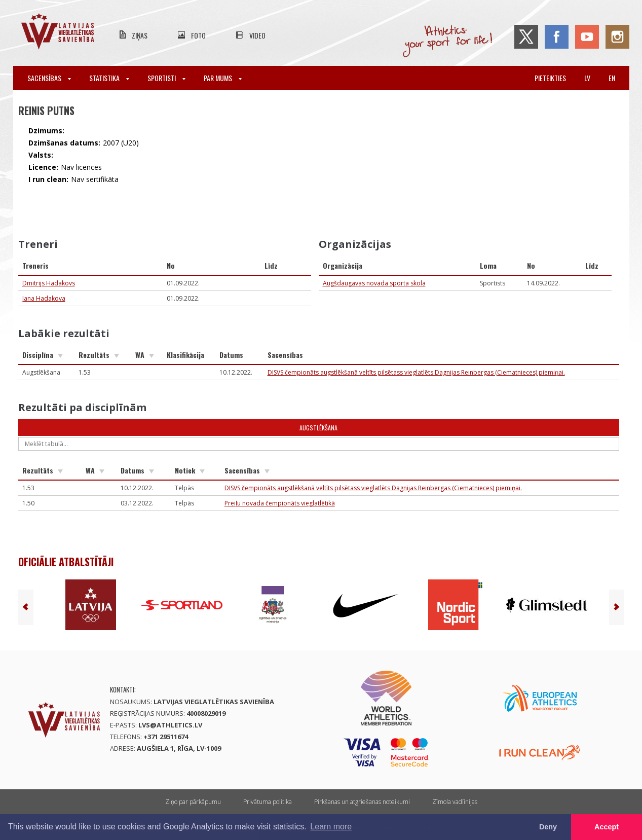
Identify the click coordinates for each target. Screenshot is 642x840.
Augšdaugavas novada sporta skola (374, 283)
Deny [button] (548, 827)
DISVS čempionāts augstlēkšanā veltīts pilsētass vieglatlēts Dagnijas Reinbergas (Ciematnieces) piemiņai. (416, 372)
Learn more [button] (331, 827)
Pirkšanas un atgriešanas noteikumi (362, 802)
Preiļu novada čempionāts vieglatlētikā (280, 503)
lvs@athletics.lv (170, 725)
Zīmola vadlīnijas (455, 802)
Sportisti (166, 78)
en (612, 78)
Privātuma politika (268, 802)
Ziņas (140, 35)
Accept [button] (607, 827)
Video (257, 35)
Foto (198, 35)
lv (587, 78)
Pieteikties (550, 78)
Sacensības (49, 78)
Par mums (223, 78)
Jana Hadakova (44, 298)
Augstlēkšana (318, 428)
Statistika (109, 78)
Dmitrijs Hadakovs (49, 283)
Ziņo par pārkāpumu (193, 802)
